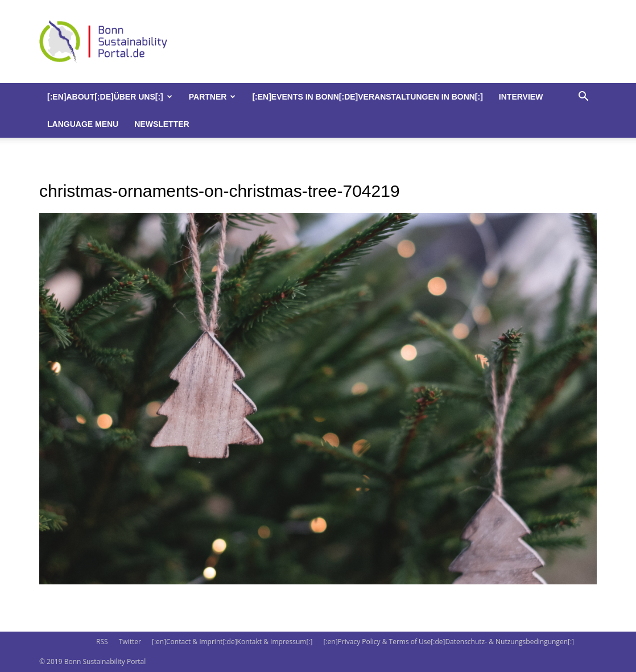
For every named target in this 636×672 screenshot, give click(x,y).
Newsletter (162, 124)
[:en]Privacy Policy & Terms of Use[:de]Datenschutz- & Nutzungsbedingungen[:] (449, 642)
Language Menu (83, 124)
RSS (102, 642)
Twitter (130, 642)
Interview (521, 97)
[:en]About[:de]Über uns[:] (110, 97)
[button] (583, 98)
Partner (212, 97)
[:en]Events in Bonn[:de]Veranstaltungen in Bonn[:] (367, 97)
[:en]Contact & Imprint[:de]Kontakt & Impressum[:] (232, 642)
